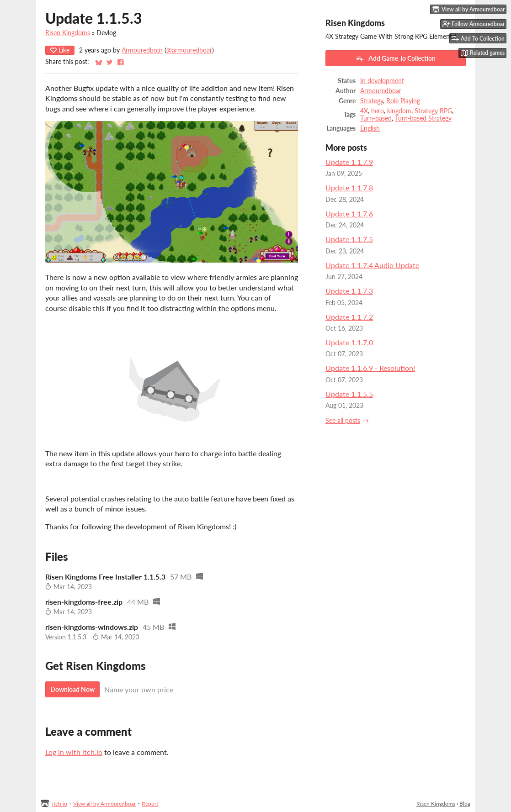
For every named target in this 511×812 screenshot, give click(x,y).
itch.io (60, 804)
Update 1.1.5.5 (349, 394)
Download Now (72, 689)
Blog (465, 804)
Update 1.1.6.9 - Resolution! (370, 368)
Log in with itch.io (74, 752)
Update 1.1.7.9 (349, 162)
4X (364, 111)
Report (150, 804)
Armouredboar (142, 50)
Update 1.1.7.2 (349, 317)
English (370, 128)
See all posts (343, 421)
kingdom (399, 111)
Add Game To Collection (396, 58)
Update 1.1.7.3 (349, 291)
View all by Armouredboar (104, 804)
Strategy (372, 101)
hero (378, 111)
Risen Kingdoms (68, 33)
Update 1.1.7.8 (349, 187)
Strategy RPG (433, 111)
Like (60, 50)
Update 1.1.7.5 (349, 239)
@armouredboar (189, 50)
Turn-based (376, 118)
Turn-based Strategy (423, 118)
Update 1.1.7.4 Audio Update (372, 265)
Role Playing (403, 101)
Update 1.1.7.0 (349, 342)
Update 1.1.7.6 (349, 214)
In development (382, 81)
